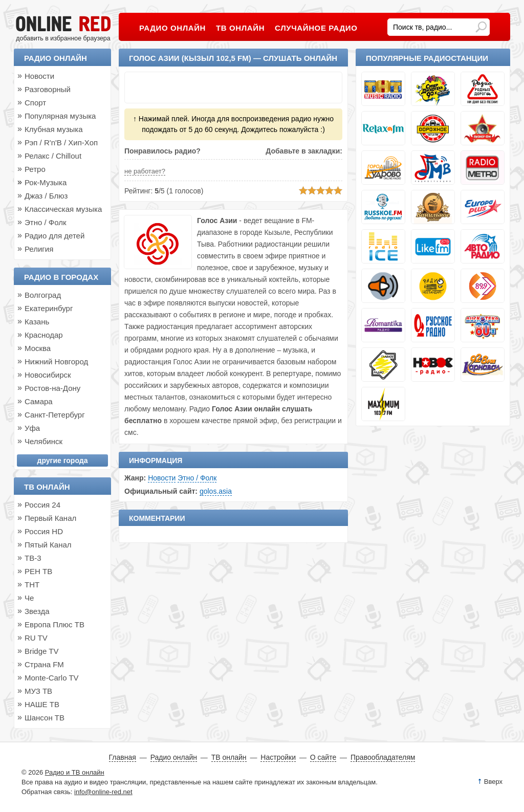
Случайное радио (316, 28)
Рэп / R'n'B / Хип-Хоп (61, 142)
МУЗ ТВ (38, 691)
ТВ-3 (33, 558)
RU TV (36, 638)
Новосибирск (48, 375)
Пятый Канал (48, 545)
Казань (37, 322)
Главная (123, 757)
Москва (38, 348)
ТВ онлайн (47, 487)
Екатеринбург (49, 308)
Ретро (35, 169)
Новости (162, 478)
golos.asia (216, 491)
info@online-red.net (103, 792)
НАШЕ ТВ (42, 704)
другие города (63, 460)
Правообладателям (383, 757)
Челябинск (43, 441)
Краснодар (44, 335)
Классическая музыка (63, 209)
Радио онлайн (56, 58)
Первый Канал (50, 518)
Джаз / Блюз (46, 196)
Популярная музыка (60, 116)
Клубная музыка (54, 129)
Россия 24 (42, 505)
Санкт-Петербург (55, 415)
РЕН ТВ (38, 571)
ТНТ (32, 585)
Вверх (493, 782)
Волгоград (43, 295)
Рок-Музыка (46, 182)
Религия (39, 249)
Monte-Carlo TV (52, 678)
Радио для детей (54, 236)
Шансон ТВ (45, 718)
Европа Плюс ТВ (54, 624)
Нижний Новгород (56, 361)
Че (29, 598)
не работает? (145, 171)
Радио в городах (61, 277)
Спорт (35, 103)
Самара (39, 401)
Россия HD (44, 531)
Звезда (37, 611)
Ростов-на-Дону (52, 388)
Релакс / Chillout (53, 156)
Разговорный (48, 89)
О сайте (323, 757)
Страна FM (44, 664)
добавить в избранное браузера (63, 38)
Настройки (278, 757)
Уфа (32, 428)
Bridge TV (41, 651)
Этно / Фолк (197, 478)
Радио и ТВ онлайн (75, 772)
